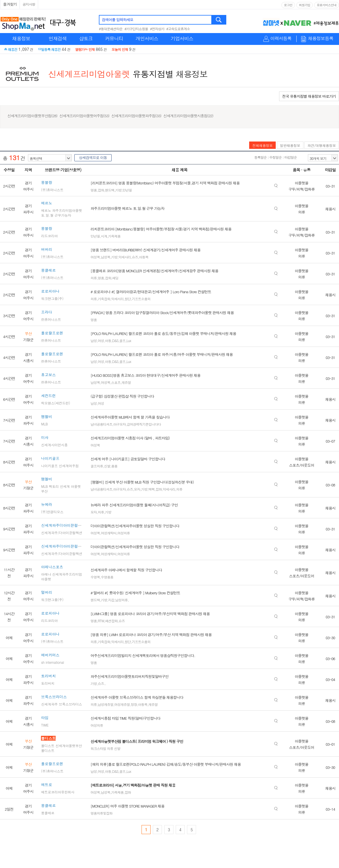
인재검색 (58, 38)
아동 (108, 341)
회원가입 (305, 5)
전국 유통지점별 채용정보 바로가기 (309, 96)
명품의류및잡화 (101, 813)
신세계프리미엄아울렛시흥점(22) (188, 116)
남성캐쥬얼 (106, 704)
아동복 (144, 257)
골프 (122, 341)
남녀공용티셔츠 (101, 424)
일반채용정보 (290, 145)
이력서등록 (281, 39)
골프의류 (97, 466)
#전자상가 (157, 29)
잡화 (101, 190)
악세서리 (117, 299)
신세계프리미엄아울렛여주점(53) (84, 116)
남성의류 (121, 600)
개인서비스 (147, 38)
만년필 (127, 190)
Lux (129, 341)
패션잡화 (111, 621)
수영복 (95, 577)
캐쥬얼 (126, 382)
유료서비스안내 (327, 5)
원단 (128, 299)
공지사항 (29, 4)
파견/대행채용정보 (322, 145)
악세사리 (125, 257)
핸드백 (109, 190)
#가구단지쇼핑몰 (136, 29)
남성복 (106, 257)
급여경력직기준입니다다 (144, 424)
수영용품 (107, 577)
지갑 (111, 600)
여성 (101, 341)
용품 (114, 466)
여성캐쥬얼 (122, 704)
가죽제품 (114, 236)
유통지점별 (153, 74)
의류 (94, 278)
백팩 (151, 489)
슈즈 (135, 257)
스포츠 (116, 382)
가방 (118, 190)
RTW (101, 621)
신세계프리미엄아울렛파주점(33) (136, 116)
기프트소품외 (141, 299)
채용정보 (21, 38)
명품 (94, 190)
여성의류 (123, 533)
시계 (104, 236)
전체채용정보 (262, 145)
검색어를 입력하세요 (117, 20)
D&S (115, 341)
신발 (107, 466)
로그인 (288, 5)
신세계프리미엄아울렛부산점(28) (32, 116)
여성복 (95, 257)
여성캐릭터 (109, 533)
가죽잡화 (104, 299)
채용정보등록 (321, 39)
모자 (137, 489)
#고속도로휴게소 (178, 29)
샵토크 (86, 38)
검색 (219, 20)
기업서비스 (182, 38)
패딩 (115, 278)
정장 (134, 704)
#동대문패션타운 (111, 29)
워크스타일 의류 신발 (105, 748)
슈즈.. (102, 683)
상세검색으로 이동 (93, 157)
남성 (94, 341)
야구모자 (119, 424)
